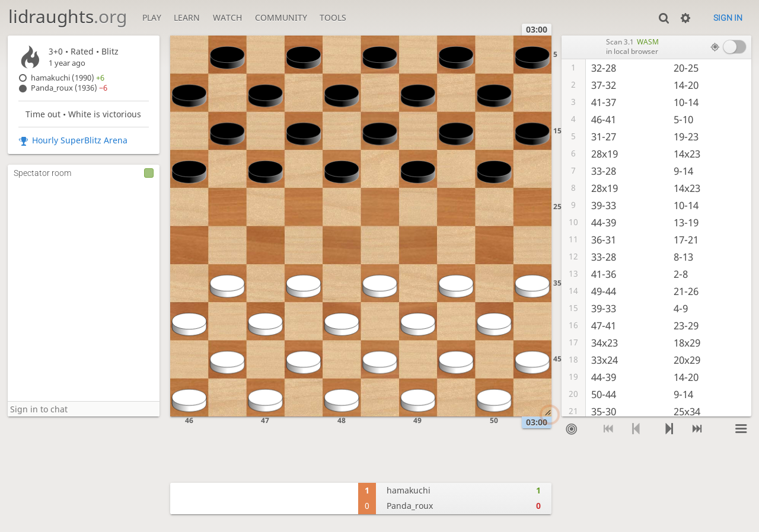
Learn (187, 17)
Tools (333, 17)
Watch (227, 17)
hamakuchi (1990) (68, 78)
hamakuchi (409, 490)
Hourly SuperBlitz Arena (80, 140)
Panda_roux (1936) (69, 88)
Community (281, 17)
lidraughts (68, 16)
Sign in (728, 18)
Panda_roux (410, 506)
